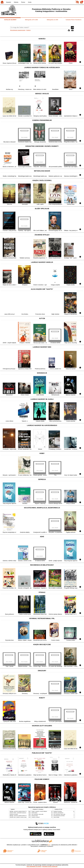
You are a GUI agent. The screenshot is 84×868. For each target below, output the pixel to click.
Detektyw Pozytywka (58, 811)
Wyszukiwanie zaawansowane (18, 30)
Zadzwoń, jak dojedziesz (58, 813)
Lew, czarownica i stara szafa (37, 814)
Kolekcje (28, 30)
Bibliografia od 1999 (52, 20)
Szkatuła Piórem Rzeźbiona (74, 20)
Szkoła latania (34, 813)
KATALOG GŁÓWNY (10, 20)
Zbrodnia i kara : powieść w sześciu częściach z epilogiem (21, 817)
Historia (16, 2)
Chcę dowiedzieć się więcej (34, 866)
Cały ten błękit (56, 817)
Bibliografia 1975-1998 (31, 20)
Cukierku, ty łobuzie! (36, 817)
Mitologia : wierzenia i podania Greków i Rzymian (19, 811)
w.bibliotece (45, 845)
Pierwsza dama (35, 816)
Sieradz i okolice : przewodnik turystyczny (18, 813)
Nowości (9, 2)
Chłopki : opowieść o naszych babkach (39, 811)
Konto (30, 2)
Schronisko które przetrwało (59, 816)
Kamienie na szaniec (14, 814)
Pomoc (23, 2)
